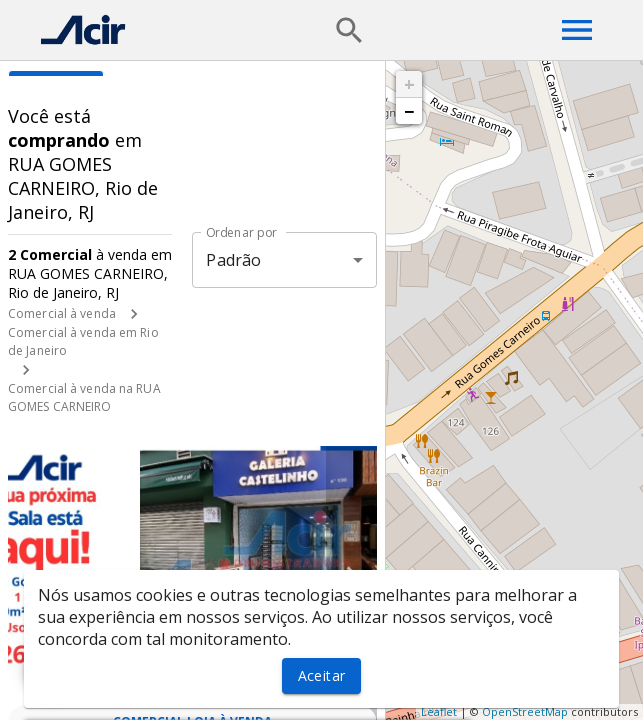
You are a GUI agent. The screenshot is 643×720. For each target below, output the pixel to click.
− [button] (409, 111)
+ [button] (409, 84)
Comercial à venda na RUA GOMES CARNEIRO (84, 397)
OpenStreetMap (525, 711)
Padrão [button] (233, 260)
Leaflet (439, 711)
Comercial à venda (62, 313)
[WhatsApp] (52, 668)
